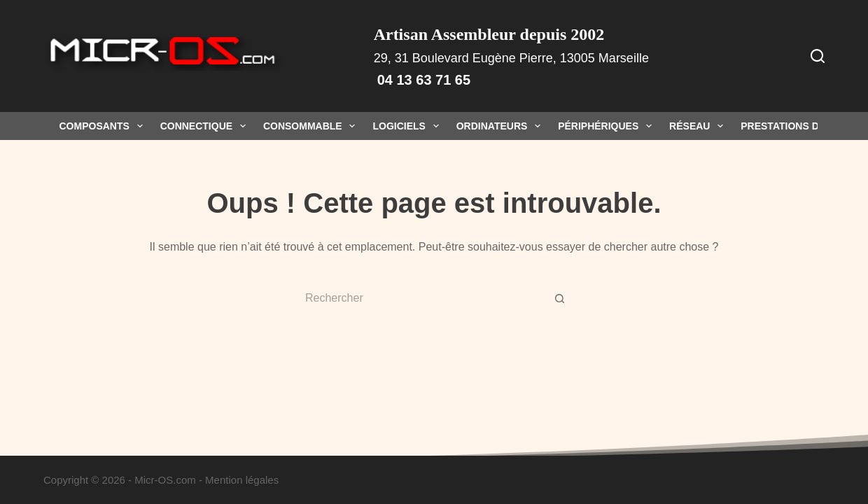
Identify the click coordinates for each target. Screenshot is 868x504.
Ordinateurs (501, 126)
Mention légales (242, 480)
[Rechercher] (818, 56)
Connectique (206, 126)
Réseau (699, 126)
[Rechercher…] (420, 298)
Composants (104, 126)
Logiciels (408, 126)
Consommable (312, 126)
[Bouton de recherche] (560, 298)
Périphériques (608, 126)
